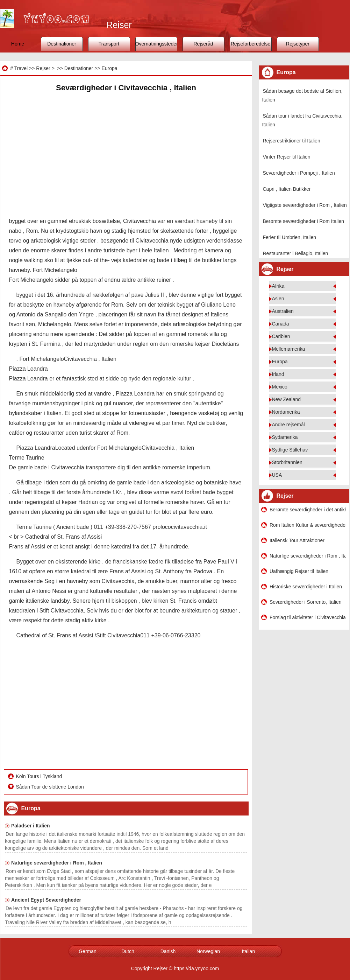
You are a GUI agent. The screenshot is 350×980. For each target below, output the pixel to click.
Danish (168, 951)
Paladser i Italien (31, 826)
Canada (281, 324)
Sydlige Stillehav (290, 450)
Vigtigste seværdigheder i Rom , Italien (305, 205)
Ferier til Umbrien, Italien (290, 237)
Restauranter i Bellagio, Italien (296, 253)
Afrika (278, 286)
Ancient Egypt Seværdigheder (46, 900)
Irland (278, 374)
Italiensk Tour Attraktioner (297, 540)
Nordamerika (286, 412)
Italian (248, 951)
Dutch (128, 951)
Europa (109, 68)
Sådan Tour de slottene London (51, 787)
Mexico (280, 387)
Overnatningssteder (156, 44)
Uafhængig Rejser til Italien (299, 571)
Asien (278, 299)
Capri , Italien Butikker (287, 189)
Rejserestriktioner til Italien (292, 141)
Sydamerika (285, 437)
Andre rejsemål (288, 425)
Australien (283, 311)
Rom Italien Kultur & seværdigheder (308, 525)
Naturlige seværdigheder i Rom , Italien (57, 863)
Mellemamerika (289, 349)
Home (18, 44)
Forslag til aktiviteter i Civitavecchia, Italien (308, 617)
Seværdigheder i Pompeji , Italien (299, 173)
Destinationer (62, 44)
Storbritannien (287, 462)
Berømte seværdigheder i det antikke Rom (308, 510)
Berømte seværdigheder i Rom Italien (304, 221)
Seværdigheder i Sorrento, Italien (305, 602)
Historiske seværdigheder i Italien (306, 587)
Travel (21, 68)
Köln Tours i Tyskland (40, 776)
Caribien (281, 336)
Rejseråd (203, 44)
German (88, 951)
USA (277, 475)
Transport (109, 44)
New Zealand (287, 399)
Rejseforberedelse (251, 44)
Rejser (43, 68)
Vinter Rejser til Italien (287, 157)
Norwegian (208, 951)
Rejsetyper (298, 44)
